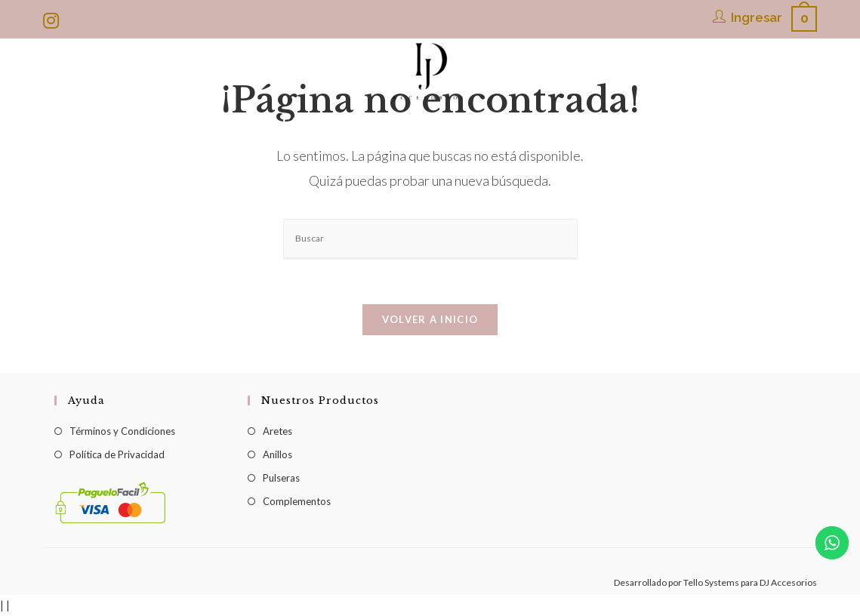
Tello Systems (711, 583)
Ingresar (757, 17)
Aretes (277, 432)
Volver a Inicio (430, 320)
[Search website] (733, 122)
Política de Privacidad (117, 455)
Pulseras (281, 479)
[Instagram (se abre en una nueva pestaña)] (53, 20)
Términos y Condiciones (122, 432)
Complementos (297, 502)
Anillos (277, 455)
